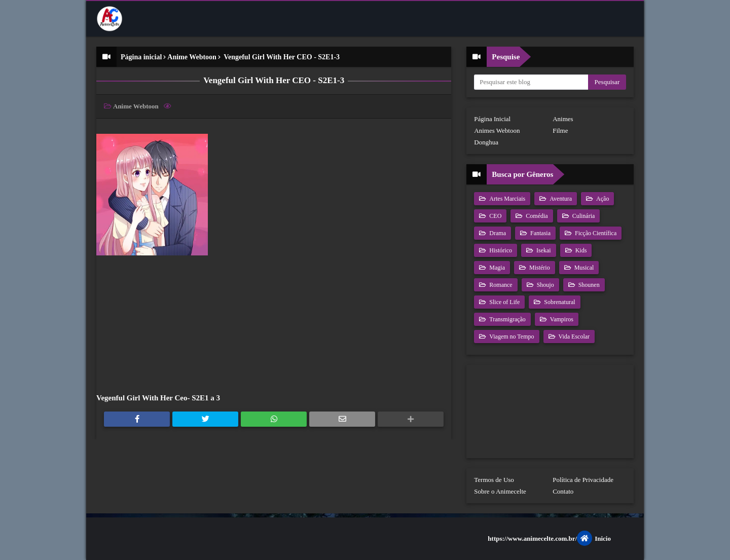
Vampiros (561, 319)
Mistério (539, 268)
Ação (602, 199)
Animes (563, 119)
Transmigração (507, 319)
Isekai (543, 250)
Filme (560, 130)
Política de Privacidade (583, 480)
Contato (563, 491)
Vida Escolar (574, 337)
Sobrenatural (559, 302)
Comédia (536, 216)
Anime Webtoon (192, 57)
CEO (495, 216)
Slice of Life (504, 302)
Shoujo (545, 285)
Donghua (486, 142)
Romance (500, 285)
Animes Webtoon (497, 130)
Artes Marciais (506, 199)
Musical (583, 268)
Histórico (500, 250)
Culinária (583, 216)
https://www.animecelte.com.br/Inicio (549, 538)
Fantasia (540, 233)
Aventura (560, 199)
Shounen (588, 285)
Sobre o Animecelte (500, 491)
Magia (496, 268)
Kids (580, 250)
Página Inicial (492, 119)
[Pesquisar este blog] (531, 82)
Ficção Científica (595, 233)
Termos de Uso (494, 480)
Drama (497, 233)
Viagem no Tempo (511, 337)
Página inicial (141, 57)
